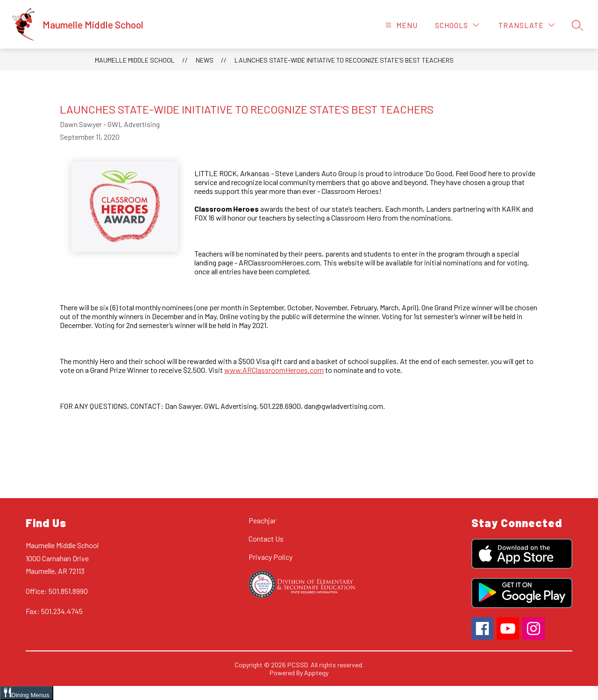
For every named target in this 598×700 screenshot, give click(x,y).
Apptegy (316, 673)
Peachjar (262, 520)
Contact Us (266, 539)
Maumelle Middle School (135, 60)
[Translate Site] (527, 25)
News (205, 60)
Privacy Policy (271, 557)
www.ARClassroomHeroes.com (274, 370)
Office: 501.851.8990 (57, 591)
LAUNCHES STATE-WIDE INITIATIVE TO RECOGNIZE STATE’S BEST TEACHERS (344, 60)
